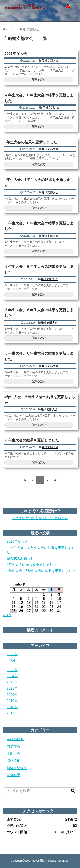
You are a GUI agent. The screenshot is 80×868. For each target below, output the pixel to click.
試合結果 (13, 775)
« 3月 (7, 615)
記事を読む (39, 80)
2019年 (12, 701)
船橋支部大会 (50, 61)
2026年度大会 (16, 54)
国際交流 (13, 746)
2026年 (12, 654)
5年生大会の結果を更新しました (31, 142)
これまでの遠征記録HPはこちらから (40, 518)
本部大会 (13, 754)
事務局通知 (15, 739)
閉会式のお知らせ (20, 558)
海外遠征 (13, 761)
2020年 (12, 695)
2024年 (12, 676)
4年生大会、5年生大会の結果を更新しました (41, 571)
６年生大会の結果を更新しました (32, 440)
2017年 (12, 713)
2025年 (12, 670)
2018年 (12, 707)
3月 (13, 660)
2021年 (12, 688)
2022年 (12, 682)
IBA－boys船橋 (34, 861)
